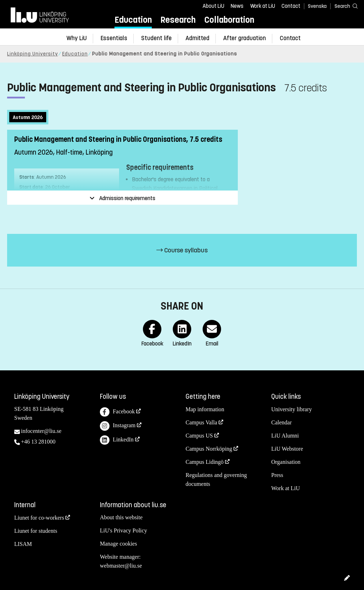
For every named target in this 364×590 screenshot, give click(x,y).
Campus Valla (201, 422)
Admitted (197, 38)
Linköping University (33, 54)
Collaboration (229, 20)
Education (133, 20)
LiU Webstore (287, 449)
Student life (156, 38)
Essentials (114, 38)
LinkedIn (117, 440)
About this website (121, 517)
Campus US (199, 436)
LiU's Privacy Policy (124, 530)
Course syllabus (182, 250)
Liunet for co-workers (39, 518)
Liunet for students (36, 531)
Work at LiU (263, 6)
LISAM (23, 544)
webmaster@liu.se (121, 566)
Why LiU (77, 38)
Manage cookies (118, 544)
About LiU (213, 6)
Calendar (282, 422)
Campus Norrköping (209, 449)
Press (277, 475)
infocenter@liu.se (41, 431)
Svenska (317, 6)
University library (291, 409)
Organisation (286, 462)
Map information (205, 409)
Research (178, 20)
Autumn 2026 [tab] (28, 117)
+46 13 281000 (38, 442)
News (237, 6)
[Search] (343, 6)
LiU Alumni (285, 436)
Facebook (117, 412)
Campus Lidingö (205, 462)
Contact (291, 6)
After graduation (245, 38)
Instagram (118, 426)
